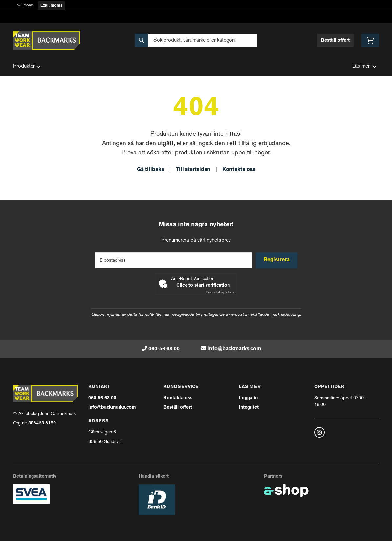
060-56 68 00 (164, 349)
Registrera (278, 260)
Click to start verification (203, 285)
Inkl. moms (25, 5)
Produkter (27, 67)
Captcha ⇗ (220, 293)
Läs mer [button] (364, 66)
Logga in (248, 398)
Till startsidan (193, 170)
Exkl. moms (51, 6)
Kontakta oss (239, 170)
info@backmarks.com (234, 349)
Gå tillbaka (151, 170)
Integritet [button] (249, 408)
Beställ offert (335, 41)
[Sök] (196, 40)
